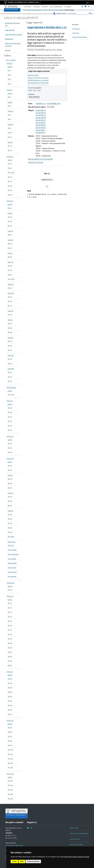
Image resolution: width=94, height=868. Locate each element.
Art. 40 (10, 341)
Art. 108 (10, 794)
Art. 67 (10, 523)
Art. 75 (10, 621)
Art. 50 (10, 417)
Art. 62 (10, 497)
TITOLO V (10, 401)
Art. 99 (10, 745)
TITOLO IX (10, 596)
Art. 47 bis (11, 394)
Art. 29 (10, 266)
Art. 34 (10, 301)
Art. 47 (10, 381)
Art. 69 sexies (12, 559)
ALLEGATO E (41, 120)
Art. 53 (10, 430)
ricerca (45, 10)
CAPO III (10, 111)
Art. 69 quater (12, 550)
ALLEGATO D (41, 118)
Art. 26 (10, 243)
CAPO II (10, 102)
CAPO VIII (11, 293)
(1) (47, 186)
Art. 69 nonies (12, 572)
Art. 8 (9, 119)
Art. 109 (10, 799)
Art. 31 (10, 275)
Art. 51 (10, 421)
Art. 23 (10, 221)
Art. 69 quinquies (13, 554)
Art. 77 (10, 630)
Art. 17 (10, 181)
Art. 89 (10, 692)
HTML (30, 90)
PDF (35, 90)
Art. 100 (10, 750)
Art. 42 (10, 350)
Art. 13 (10, 150)
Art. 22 (10, 217)
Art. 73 (10, 612)
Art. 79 (10, 639)
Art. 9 (9, 128)
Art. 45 (10, 372)
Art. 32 (10, 288)
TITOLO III (10, 157)
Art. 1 (9, 70)
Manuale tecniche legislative (80, 37)
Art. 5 (9, 97)
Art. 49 (10, 412)
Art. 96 (10, 732)
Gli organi (36, 7)
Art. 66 (10, 519)
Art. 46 (10, 377)
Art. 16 (10, 177)
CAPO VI (10, 262)
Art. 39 (10, 332)
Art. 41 (10, 346)
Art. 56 (10, 452)
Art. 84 (10, 661)
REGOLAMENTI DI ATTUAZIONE (40, 159)
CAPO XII (11, 356)
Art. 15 (10, 168)
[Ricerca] (78, 13)
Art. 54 (10, 443)
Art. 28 (10, 257)
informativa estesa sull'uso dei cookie (77, 857)
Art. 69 (10, 532)
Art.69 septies (12, 563)
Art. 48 (10, 408)
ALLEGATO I (40, 130)
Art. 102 (10, 759)
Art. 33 (10, 297)
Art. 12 (10, 146)
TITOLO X (10, 672)
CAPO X (10, 320)
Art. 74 (10, 616)
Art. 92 (10, 705)
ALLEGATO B (41, 113)
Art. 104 (10, 767)
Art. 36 (10, 315)
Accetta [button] (14, 861)
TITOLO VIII (10, 583)
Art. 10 (10, 132)
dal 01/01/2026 (33, 75)
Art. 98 (10, 741)
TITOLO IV (10, 201)
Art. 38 (10, 328)
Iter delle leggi (76, 29)
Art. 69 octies (12, 568)
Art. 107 (10, 790)
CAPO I (10, 67)
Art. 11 (10, 137)
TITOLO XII (10, 774)
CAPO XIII (11, 369)
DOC (39, 90)
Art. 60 (10, 483)
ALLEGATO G (41, 125)
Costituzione (76, 33)
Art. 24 (10, 226)
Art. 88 (10, 688)
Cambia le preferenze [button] (33, 861)
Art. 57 (10, 465)
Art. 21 (10, 208)
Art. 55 (10, 448)
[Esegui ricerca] (90, 13)
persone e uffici (59, 13)
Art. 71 (10, 603)
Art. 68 (10, 528)
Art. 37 (10, 323)
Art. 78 (10, 634)
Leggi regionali (10, 30)
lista (49, 10)
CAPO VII (11, 284)
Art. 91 (10, 701)
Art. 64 (10, 505)
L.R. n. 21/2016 (11, 60)
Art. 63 (10, 501)
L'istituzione (28, 7)
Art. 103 (10, 763)
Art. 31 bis (11, 279)
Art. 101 (10, 754)
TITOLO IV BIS (11, 388)
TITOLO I (10, 63)
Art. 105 (10, 781)
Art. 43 (10, 359)
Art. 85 (10, 665)
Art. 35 (10, 306)
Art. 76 (10, 625)
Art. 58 (10, 470)
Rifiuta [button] (22, 861)
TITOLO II (10, 90)
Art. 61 (10, 488)
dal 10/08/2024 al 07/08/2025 (38, 83)
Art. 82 (10, 652)
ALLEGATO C (41, 115)
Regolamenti (9, 39)
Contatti (8, 50)
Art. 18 (10, 186)
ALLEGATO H (41, 128)
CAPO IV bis (12, 542)
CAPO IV (10, 125)
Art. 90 (10, 696)
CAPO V (10, 142)
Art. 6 (9, 106)
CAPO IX (10, 311)
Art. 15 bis (11, 172)
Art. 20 (10, 195)
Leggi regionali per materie (14, 35)
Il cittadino (68, 7)
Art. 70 (10, 590)
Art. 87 (10, 683)
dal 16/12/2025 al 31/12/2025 (38, 78)
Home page (27, 10)
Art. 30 (10, 270)
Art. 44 (10, 363)
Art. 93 (10, 710)
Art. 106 (10, 785)
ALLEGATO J (40, 133)
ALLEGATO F (41, 123)
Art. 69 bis (11, 537)
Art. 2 (9, 75)
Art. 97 (10, 736)
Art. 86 (10, 679)
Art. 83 (10, 656)
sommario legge (57, 10)
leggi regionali (37, 10)
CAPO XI (10, 338)
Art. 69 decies (12, 577)
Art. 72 (10, 608)
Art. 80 (10, 643)
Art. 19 (10, 190)
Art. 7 (9, 115)
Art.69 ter (11, 545)
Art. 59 (10, 479)
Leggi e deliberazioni (56, 7)
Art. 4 (9, 84)
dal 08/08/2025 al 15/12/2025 (38, 80)
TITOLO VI (10, 436)
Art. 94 (10, 714)
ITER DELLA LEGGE (36, 163)
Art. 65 (10, 514)
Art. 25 (10, 235)
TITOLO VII (10, 459)
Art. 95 (10, 727)
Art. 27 (10, 248)
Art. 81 (10, 648)
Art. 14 (10, 164)
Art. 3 (9, 79)
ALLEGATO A (41, 110)
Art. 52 (10, 426)
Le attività (45, 7)
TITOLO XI (10, 721)
